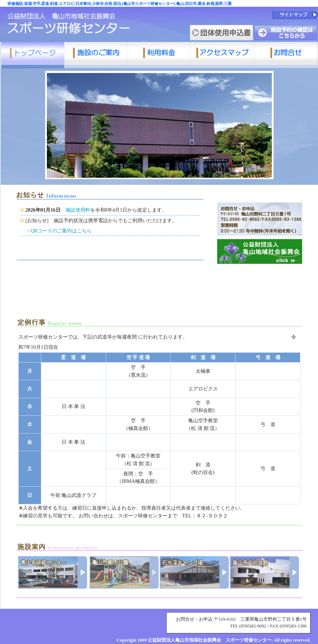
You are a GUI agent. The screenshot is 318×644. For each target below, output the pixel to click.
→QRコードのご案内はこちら (59, 231)
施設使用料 (78, 210)
